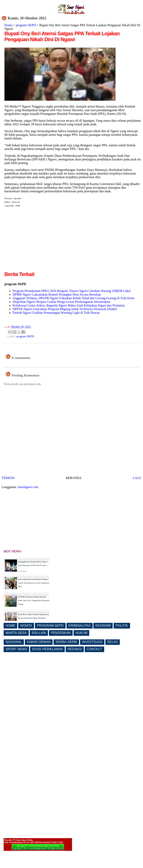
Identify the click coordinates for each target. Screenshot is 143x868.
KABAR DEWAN (39, 642)
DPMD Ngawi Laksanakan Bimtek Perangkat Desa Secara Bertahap (57, 294)
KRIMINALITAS (79, 626)
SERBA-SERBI (66, 642)
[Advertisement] (38, 242)
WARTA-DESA (16, 633)
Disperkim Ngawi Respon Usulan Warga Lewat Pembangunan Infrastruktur (61, 302)
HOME (11, 626)
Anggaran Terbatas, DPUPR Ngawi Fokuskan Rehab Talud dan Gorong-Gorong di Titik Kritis (74, 298)
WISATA (26, 626)
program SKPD (26, 25)
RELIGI (112, 642)
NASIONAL (14, 642)
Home (8, 25)
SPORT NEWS (16, 649)
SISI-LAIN (39, 633)
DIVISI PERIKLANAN (48, 649)
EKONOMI (103, 626)
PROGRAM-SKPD (50, 626)
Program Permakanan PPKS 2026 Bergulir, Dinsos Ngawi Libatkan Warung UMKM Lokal (72, 291)
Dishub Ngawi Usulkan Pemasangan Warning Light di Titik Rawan (56, 313)
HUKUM (81, 633)
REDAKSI (75, 649)
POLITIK (122, 626)
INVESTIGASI (92, 642)
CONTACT (94, 649)
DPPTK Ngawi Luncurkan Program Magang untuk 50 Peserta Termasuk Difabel (65, 309)
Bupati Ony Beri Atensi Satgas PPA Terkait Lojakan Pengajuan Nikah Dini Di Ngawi (62, 36)
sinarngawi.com (28, 487)
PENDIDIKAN (61, 633)
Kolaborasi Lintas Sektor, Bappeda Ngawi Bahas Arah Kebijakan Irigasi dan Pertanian (69, 305)
